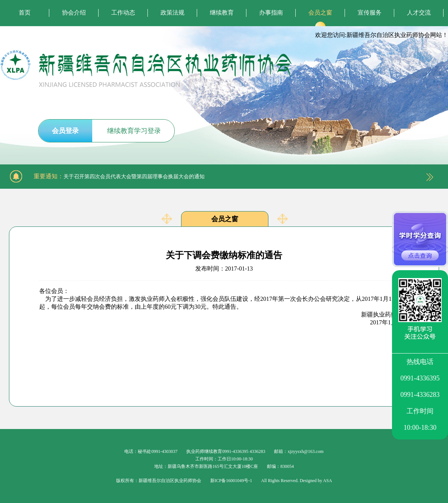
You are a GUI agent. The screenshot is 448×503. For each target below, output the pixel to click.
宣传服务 (370, 13)
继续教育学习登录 (134, 131)
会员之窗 (320, 13)
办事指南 (271, 13)
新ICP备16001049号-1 (231, 481)
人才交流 (419, 13)
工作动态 (123, 13)
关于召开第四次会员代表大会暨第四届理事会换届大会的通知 (134, 177)
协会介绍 (74, 13)
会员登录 (65, 131)
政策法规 (172, 13)
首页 (25, 13)
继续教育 (222, 13)
